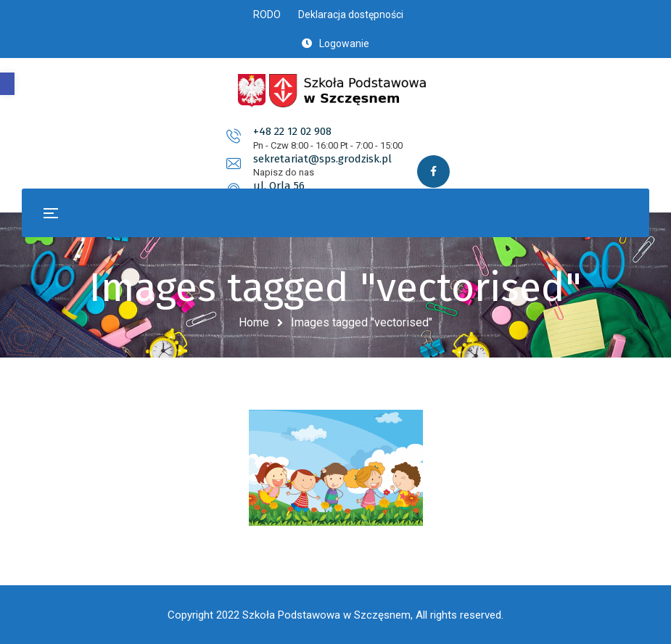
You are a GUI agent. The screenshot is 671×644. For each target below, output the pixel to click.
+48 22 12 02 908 (143, 141)
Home (254, 322)
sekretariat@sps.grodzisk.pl (367, 141)
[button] (7, 84)
